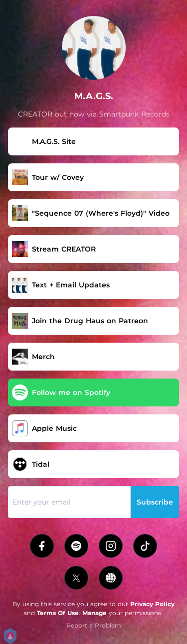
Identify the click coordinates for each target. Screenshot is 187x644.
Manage (94, 613)
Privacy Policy (152, 604)
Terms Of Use (58, 613)
